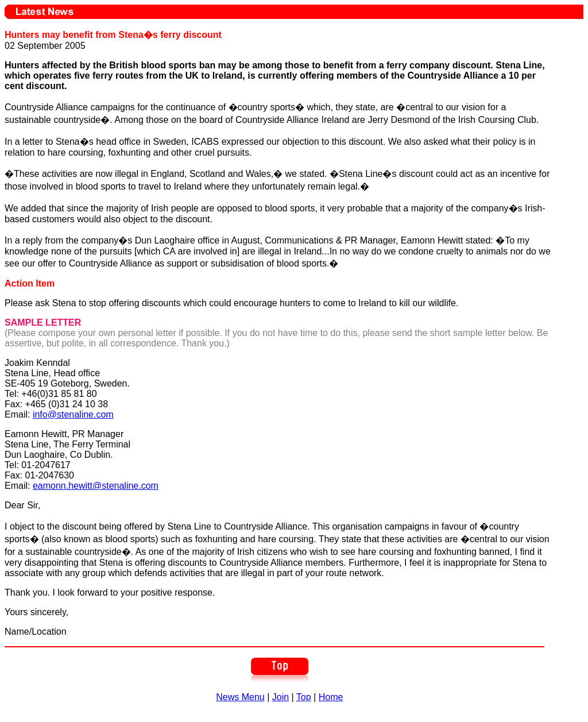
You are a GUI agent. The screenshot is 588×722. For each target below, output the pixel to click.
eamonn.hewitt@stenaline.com (96, 486)
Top (304, 697)
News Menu (240, 697)
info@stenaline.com (73, 414)
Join (281, 697)
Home (331, 697)
